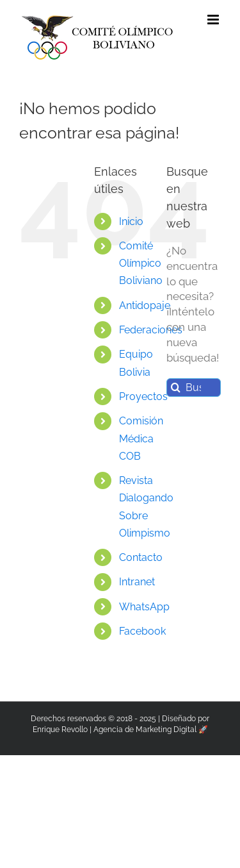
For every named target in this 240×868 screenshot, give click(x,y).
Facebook (142, 631)
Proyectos (143, 396)
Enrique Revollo (60, 730)
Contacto (141, 557)
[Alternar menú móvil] (214, 20)
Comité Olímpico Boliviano (141, 263)
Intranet (137, 582)
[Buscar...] (194, 388)
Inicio (131, 221)
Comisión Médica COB (141, 438)
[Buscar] (176, 388)
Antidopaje (145, 305)
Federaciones (151, 330)
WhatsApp (144, 607)
